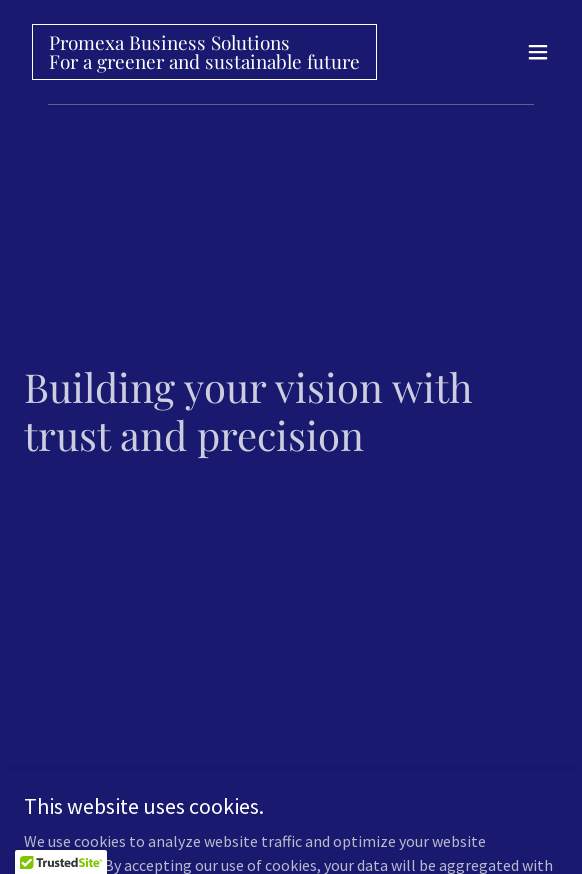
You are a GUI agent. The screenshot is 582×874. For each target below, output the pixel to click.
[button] (538, 52)
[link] (204, 63)
